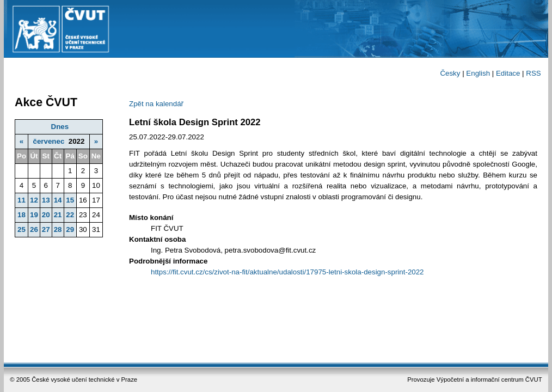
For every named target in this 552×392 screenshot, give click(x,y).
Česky (450, 73)
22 (70, 215)
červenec (49, 141)
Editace (508, 73)
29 (70, 229)
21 (58, 215)
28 (58, 229)
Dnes (60, 127)
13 (46, 200)
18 (22, 215)
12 (34, 200)
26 (34, 229)
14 (58, 200)
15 (70, 200)
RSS (533, 73)
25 (22, 229)
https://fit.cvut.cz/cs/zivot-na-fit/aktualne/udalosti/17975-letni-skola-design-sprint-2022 (287, 272)
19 (34, 215)
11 (22, 200)
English (478, 73)
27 (46, 229)
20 (46, 215)
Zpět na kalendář (156, 104)
